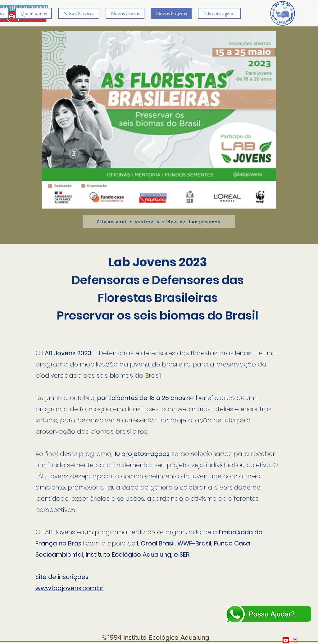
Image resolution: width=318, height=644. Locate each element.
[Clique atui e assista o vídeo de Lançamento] (159, 222)
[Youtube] (286, 640)
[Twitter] (295, 640)
